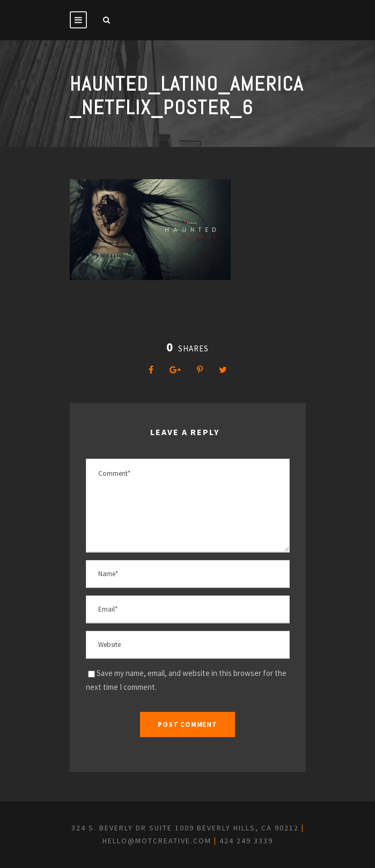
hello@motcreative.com (157, 841)
